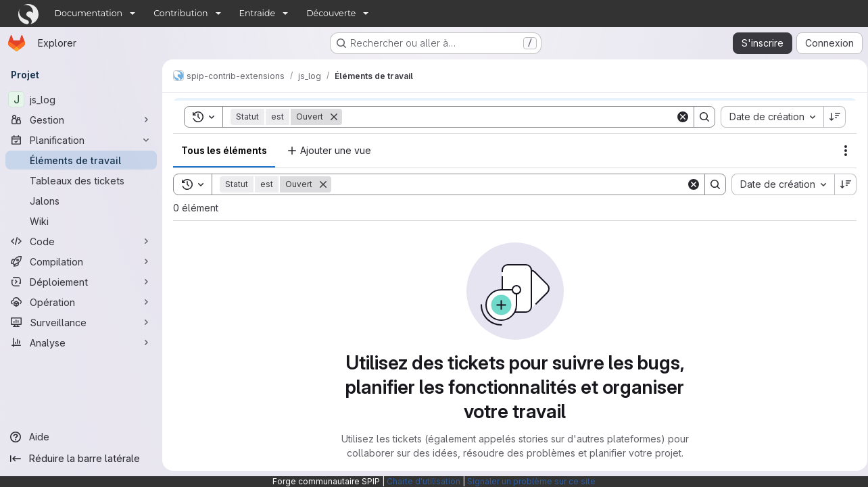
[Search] (506, 184)
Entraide (258, 13)
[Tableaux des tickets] (81, 180)
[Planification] (81, 140)
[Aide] (81, 437)
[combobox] (778, 184)
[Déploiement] (81, 282)
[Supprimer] (323, 184)
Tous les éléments (224, 150)
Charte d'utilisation (424, 481)
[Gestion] (81, 120)
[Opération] (81, 302)
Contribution (180, 13)
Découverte (331, 13)
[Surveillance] (81, 322)
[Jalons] (81, 201)
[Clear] (689, 184)
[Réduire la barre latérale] (81, 459)
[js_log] (81, 99)
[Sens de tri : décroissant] (841, 184)
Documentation (89, 13)
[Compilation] (81, 261)
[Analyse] (81, 342)
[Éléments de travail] (81, 160)
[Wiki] (81, 221)
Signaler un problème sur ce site (531, 481)
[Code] (81, 241)
